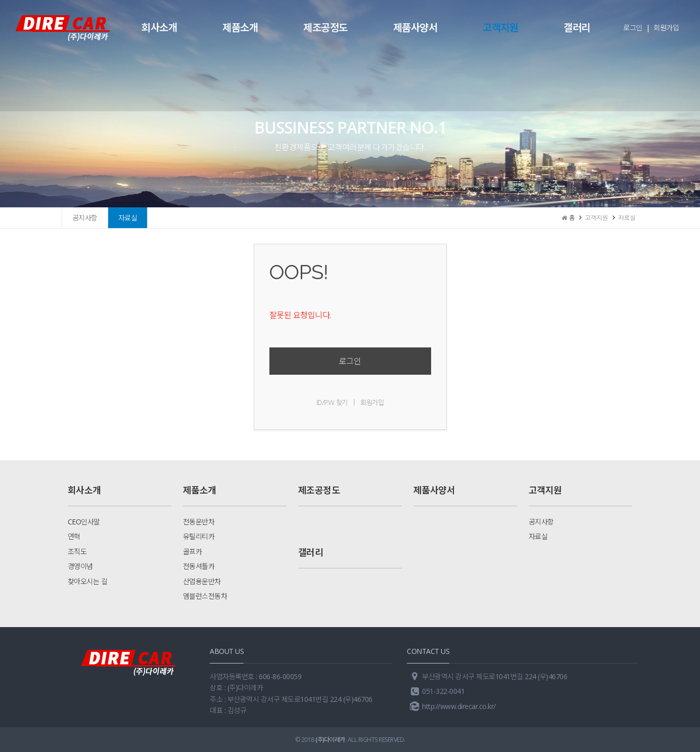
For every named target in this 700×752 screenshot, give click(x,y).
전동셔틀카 (199, 566)
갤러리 (577, 28)
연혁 (74, 536)
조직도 (77, 551)
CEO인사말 (84, 522)
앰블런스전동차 (205, 596)
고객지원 (500, 28)
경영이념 (80, 566)
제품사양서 (415, 28)
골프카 (193, 551)
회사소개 (159, 28)
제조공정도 (325, 28)
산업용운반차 (202, 581)
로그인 (633, 28)
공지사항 (85, 218)
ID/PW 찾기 (332, 402)
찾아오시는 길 (88, 581)
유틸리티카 (199, 536)
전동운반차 (199, 522)
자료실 (128, 218)
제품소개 (240, 28)
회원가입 (666, 28)
